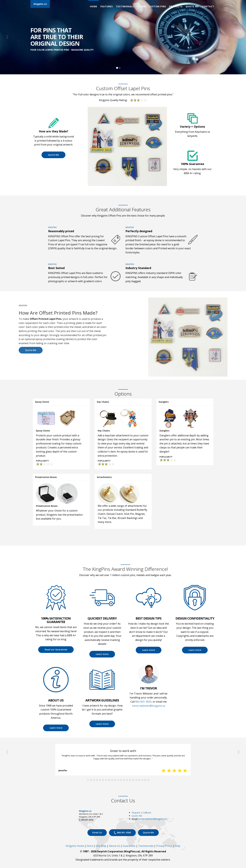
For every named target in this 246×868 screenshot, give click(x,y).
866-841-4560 (143, 702)
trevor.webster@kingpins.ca (149, 706)
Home (94, 6)
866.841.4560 (122, 833)
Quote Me (192, 6)
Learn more (102, 654)
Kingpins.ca (40, 4)
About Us (115, 846)
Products (176, 6)
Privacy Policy (164, 846)
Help (177, 846)
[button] (7, 37)
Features (107, 6)
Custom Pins (157, 6)
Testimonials (125, 6)
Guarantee (129, 846)
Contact (208, 6)
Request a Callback (141, 813)
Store (142, 6)
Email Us (97, 832)
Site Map (101, 846)
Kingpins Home (75, 846)
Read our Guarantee (56, 649)
